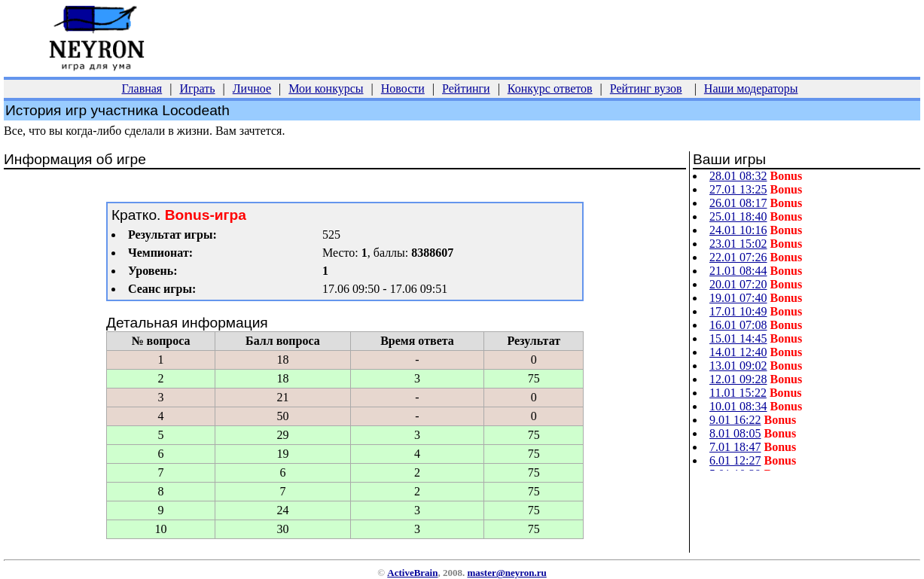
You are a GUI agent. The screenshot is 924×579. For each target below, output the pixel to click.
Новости (403, 88)
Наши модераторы (751, 88)
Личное (252, 88)
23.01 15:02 (738, 244)
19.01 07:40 (738, 298)
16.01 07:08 (738, 325)
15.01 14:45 (738, 338)
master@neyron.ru (506, 573)
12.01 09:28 (738, 379)
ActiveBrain (412, 573)
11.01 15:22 (738, 393)
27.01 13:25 (738, 189)
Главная (142, 88)
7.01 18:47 (735, 447)
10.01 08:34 (738, 406)
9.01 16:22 (735, 420)
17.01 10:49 (738, 311)
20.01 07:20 (738, 284)
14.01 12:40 (738, 352)
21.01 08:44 (738, 271)
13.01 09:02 (738, 366)
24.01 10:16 (738, 230)
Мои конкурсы (326, 88)
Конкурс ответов (550, 88)
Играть (197, 88)
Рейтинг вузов (646, 88)
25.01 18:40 (738, 216)
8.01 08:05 (735, 433)
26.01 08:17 (738, 203)
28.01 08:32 (738, 176)
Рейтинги (466, 88)
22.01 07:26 (738, 257)
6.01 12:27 (735, 460)
